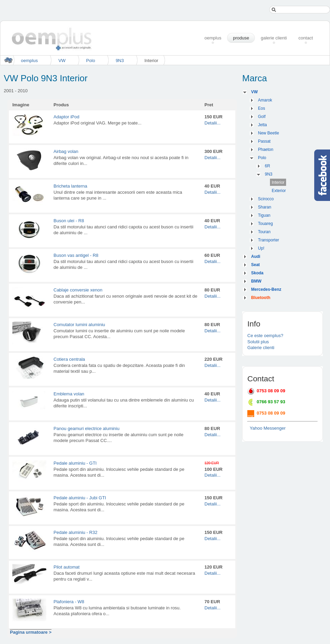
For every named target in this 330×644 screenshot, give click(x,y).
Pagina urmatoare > (31, 632)
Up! (261, 248)
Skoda (257, 273)
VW (62, 61)
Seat (255, 265)
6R (267, 166)
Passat (264, 141)
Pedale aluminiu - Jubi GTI (80, 498)
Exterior (279, 191)
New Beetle (268, 133)
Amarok (265, 100)
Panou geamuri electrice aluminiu (86, 428)
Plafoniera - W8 (69, 602)
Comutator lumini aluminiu (79, 325)
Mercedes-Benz (266, 289)
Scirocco (266, 199)
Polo (91, 61)
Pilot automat (67, 567)
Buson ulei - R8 (69, 221)
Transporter (269, 240)
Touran (264, 232)
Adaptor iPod (66, 117)
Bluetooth (261, 298)
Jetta (262, 125)
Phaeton (266, 150)
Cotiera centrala (69, 359)
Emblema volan (69, 394)
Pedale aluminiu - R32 (75, 532)
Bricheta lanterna (70, 186)
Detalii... (213, 123)
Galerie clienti (261, 348)
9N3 (120, 61)
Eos (262, 108)
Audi (256, 257)
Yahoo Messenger (268, 428)
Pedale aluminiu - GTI (75, 463)
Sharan (265, 207)
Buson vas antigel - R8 (76, 255)
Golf (262, 117)
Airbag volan (66, 151)
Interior (278, 182)
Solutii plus (258, 342)
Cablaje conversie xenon (78, 290)
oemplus (29, 61)
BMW (256, 281)
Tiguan (264, 215)
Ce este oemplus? (265, 336)
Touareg (265, 224)
